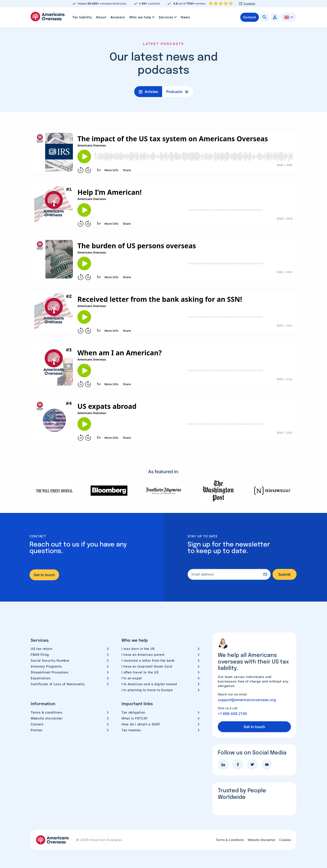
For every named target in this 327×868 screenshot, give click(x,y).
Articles (151, 92)
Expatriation (41, 678)
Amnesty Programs (46, 666)
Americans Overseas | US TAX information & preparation (48, 17)
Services (168, 17)
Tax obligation (133, 712)
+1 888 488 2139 (232, 714)
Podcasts (174, 92)
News (186, 17)
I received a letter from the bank (148, 660)
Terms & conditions (47, 712)
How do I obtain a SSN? (141, 724)
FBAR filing (40, 655)
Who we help (142, 17)
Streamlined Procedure (49, 672)
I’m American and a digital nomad (149, 684)
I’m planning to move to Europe (147, 690)
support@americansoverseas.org (247, 700)
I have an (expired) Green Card (147, 666)
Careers (37, 724)
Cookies (285, 840)
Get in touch (44, 575)
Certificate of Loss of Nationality (58, 684)
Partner (37, 730)
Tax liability (82, 17)
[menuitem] (82, 17)
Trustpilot (249, 4)
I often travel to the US (140, 672)
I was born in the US (138, 649)
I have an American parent (143, 655)
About (101, 17)
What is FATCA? (135, 718)
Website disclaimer (47, 718)
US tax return (41, 649)
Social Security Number (50, 660)
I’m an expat (132, 678)
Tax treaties (131, 730)
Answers (118, 17)
